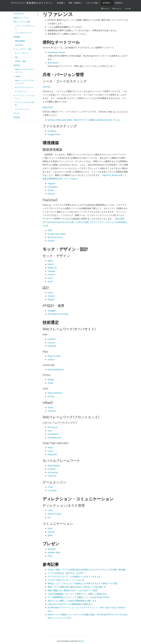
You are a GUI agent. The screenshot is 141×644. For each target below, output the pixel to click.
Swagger (52, 311)
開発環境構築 (20, 41)
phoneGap (53, 472)
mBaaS (18, 76)
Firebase (52, 411)
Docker (51, 190)
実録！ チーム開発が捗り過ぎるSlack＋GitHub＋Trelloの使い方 (77, 587)
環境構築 (17, 37)
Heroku (51, 241)
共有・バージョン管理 (22, 22)
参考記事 (17, 117)
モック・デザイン (22, 53)
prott (50, 281)
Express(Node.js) (56, 370)
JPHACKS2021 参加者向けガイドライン (32, 3)
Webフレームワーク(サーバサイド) (25, 71)
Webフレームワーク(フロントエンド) (25, 82)
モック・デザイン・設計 (23, 49)
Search (105, 9)
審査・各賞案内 (75, 3)
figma (50, 261)
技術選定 (17, 65)
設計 (17, 57)
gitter (50, 535)
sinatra (51, 359)
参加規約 (119, 3)
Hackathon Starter (56, 52)
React (50, 447)
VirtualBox (53, 187)
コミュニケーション (22, 109)
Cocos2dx (52, 490)
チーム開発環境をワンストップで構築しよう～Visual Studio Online (79, 597)
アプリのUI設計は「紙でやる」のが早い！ (67, 573)
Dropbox (52, 131)
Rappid (51, 299)
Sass (50, 431)
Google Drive (54, 134)
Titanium (52, 476)
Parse (50, 407)
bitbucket (48, 107)
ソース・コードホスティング (25, 27)
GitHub (46, 87)
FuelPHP (52, 339)
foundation (53, 434)
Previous (117, 9)
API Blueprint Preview (58, 314)
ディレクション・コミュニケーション (24, 97)
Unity (50, 487)
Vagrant (52, 183)
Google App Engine (57, 234)
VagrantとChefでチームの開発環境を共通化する (70, 604)
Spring (51, 396)
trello (50, 510)
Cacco (50, 278)
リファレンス (18, 14)
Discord (51, 532)
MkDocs (81, 641)
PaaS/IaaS (19, 45)
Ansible (51, 194)
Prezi (50, 556)
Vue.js (50, 451)
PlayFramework (55, 393)
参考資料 (107, 3)
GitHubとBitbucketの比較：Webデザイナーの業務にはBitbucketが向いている (84, 120)
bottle (50, 383)
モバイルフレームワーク (24, 87)
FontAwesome (54, 438)
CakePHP (52, 346)
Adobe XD (52, 268)
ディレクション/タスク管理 (24, 104)
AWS (50, 230)
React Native (54, 466)
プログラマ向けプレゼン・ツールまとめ (66, 580)
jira (49, 517)
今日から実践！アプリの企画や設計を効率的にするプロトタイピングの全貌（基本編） (87, 570)
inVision (51, 274)
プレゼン (17, 113)
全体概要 (61, 3)
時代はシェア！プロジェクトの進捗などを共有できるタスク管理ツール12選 (82, 583)
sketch (51, 264)
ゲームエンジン (21, 91)
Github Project (54, 514)
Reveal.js (52, 549)
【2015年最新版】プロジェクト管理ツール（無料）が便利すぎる (77, 594)
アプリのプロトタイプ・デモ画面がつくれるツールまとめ (74, 577)
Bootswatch (53, 63)
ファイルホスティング (23, 33)
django (51, 379)
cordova (51, 469)
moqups (52, 271)
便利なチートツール (21, 18)
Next (128, 9)
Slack (50, 528)
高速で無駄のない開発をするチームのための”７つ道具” (73, 590)
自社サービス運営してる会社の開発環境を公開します (72, 601)
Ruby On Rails (54, 356)
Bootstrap (53, 427)
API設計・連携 (20, 61)
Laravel (51, 343)
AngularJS (52, 454)
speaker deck (54, 552)
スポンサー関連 (92, 3)
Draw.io (51, 296)
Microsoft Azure (55, 237)
